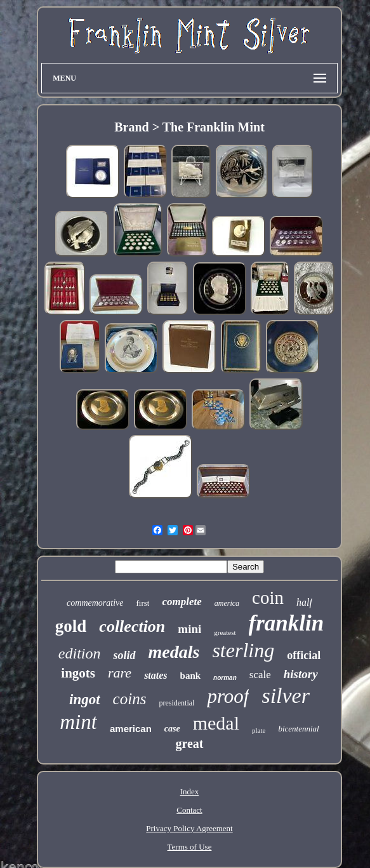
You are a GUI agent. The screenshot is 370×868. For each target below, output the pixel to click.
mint (78, 722)
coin (268, 598)
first (142, 603)
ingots (78, 673)
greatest (225, 632)
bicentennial (298, 729)
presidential (176, 703)
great (189, 744)
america (227, 603)
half (304, 602)
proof (228, 696)
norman (225, 678)
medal (216, 723)
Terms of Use (190, 847)
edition (80, 653)
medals (174, 652)
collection (132, 626)
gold (71, 626)
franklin (287, 623)
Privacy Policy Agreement (189, 828)
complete (182, 602)
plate (259, 730)
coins (130, 699)
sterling (243, 650)
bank (191, 676)
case (172, 729)
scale (260, 675)
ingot (85, 699)
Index (190, 791)
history (301, 674)
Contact (189, 810)
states (155, 675)
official (304, 655)
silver (286, 696)
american (131, 729)
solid (124, 655)
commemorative (95, 603)
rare (120, 673)
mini (189, 629)
